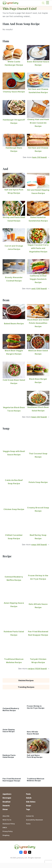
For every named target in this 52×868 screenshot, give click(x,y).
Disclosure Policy (9, 824)
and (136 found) (39, 289)
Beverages (7, 798)
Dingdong (6, 835)
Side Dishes (31, 802)
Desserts (6, 806)
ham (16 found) (40, 157)
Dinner (5, 809)
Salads (29, 798)
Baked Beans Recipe (14, 324)
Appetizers (7, 794)
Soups (29, 806)
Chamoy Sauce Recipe (14, 92)
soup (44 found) (39, 545)
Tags (28, 809)
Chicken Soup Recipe (14, 509)
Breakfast (6, 802)
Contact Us (30, 816)
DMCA (5, 828)
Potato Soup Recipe (38, 482)
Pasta (28, 794)
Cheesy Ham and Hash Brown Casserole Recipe (38, 123)
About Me (6, 816)
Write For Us (7, 820)
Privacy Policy (8, 831)
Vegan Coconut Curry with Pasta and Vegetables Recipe (38, 248)
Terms (28, 824)
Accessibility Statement (35, 820)
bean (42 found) (39, 417)
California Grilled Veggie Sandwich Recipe (38, 279)
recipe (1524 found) (37, 669)
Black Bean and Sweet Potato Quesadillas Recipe (38, 323)
